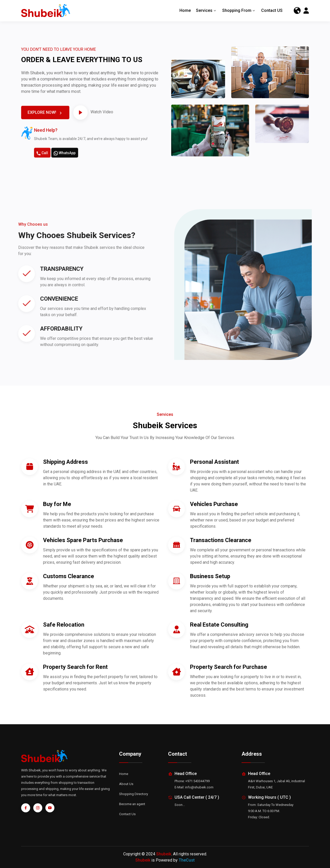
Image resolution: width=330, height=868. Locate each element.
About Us (126, 784)
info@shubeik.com (199, 787)
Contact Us (127, 814)
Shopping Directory (134, 794)
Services (207, 11)
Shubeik (164, 854)
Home (185, 11)
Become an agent (132, 804)
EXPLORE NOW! (46, 136)
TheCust (187, 860)
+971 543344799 (197, 781)
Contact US (272, 11)
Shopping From (239, 11)
